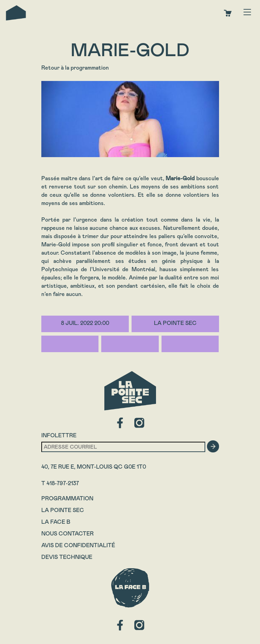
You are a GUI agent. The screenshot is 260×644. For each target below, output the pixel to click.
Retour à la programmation (75, 68)
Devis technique (67, 557)
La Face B (56, 522)
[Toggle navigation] (247, 13)
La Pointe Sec (63, 510)
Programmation (67, 498)
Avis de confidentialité (78, 545)
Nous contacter (67, 534)
